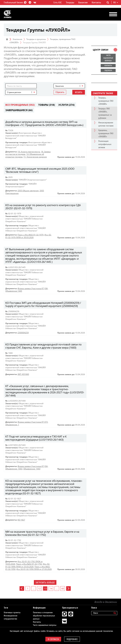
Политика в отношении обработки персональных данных (44, 616)
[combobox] (69, 86)
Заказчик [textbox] (60, 86)
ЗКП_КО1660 (23, 374)
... (34, 588)
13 (45, 588)
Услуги (66, 105)
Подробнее (72, 639)
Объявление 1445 (14, 291)
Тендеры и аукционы (36, 39)
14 (51, 588)
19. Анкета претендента (29, 152)
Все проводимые (20, 105)
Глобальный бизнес (15, 3)
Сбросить (60, 92)
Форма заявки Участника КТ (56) (33, 466)
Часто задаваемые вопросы (45, 625)
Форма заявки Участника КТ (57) (33, 422)
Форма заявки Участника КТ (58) (33, 288)
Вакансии (83, 3)
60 (63, 588)
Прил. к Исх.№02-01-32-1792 (29, 564)
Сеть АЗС (58, 3)
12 (39, 588)
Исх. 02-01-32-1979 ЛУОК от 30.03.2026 (28, 236)
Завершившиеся (19, 110)
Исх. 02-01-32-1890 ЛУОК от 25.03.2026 (28, 565)
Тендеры (70, 3)
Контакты (96, 3)
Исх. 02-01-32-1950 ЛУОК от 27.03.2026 (34, 569)
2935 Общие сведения (28, 191)
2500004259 (23, 333)
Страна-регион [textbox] (14, 92)
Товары (47, 105)
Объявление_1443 (14, 469)
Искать (79, 92)
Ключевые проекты (12, 613)
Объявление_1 (12, 425)
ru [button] (116, 3)
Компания (17, 39)
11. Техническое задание (35, 157)
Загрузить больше (45, 583)
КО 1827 (21, 520)
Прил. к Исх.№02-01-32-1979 (31, 235)
